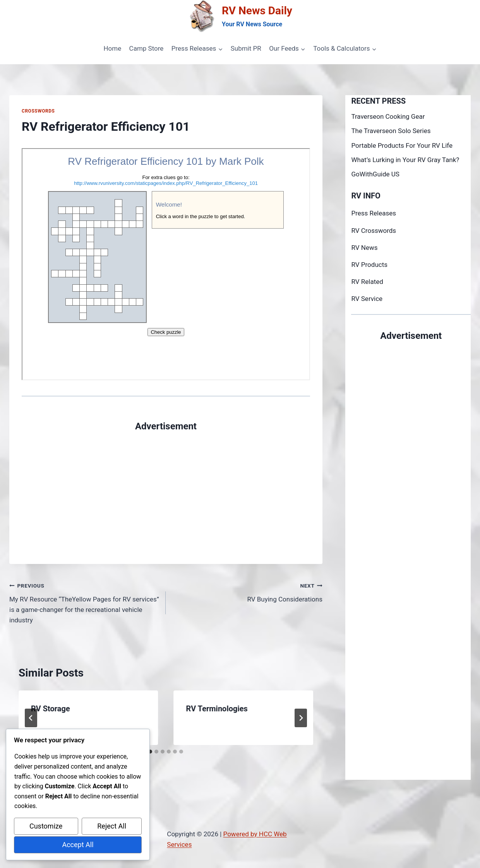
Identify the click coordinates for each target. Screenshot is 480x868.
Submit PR (246, 48)
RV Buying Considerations (247, 592)
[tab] (150, 752)
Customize (46, 826)
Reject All (112, 826)
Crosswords (38, 111)
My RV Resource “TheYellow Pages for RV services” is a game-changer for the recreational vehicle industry (84, 602)
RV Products (369, 265)
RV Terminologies (217, 709)
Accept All (78, 845)
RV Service (367, 299)
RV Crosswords (374, 231)
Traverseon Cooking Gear (388, 116)
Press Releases (374, 213)
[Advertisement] (166, 487)
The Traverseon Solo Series (391, 131)
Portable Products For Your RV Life (402, 145)
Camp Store (147, 48)
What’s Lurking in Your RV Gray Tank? (405, 160)
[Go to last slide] (31, 718)
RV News (364, 248)
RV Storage (51, 709)
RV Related (367, 282)
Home (112, 48)
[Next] (301, 718)
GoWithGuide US (375, 174)
